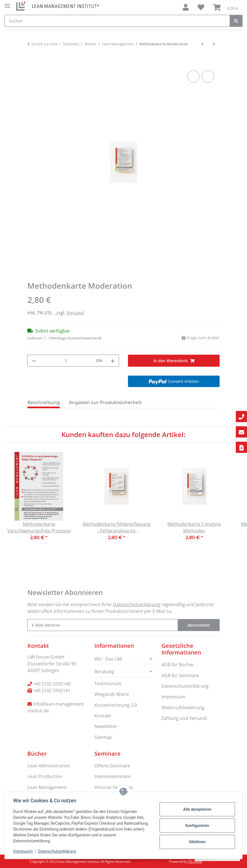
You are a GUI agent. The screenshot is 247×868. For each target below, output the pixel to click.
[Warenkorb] (226, 7)
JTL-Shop (195, 861)
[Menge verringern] (34, 361)
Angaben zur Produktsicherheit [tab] (105, 403)
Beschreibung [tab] (44, 403)
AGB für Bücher (178, 665)
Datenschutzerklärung (58, 851)
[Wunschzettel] (201, 7)
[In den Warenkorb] (32, 63)
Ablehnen (197, 842)
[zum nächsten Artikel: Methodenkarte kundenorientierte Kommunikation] (214, 44)
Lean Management (47, 787)
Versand (75, 313)
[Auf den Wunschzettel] (208, 77)
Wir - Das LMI (108, 659)
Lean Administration (49, 766)
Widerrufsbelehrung (183, 708)
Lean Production (45, 776)
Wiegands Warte (112, 694)
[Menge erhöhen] (113, 361)
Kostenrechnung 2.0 (116, 705)
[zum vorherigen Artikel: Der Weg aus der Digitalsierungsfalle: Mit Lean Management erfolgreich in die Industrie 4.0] (202, 44)
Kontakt (103, 716)
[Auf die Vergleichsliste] (193, 77)
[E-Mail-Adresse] (103, 625)
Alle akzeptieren (197, 809)
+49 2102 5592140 (52, 684)
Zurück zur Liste (44, 44)
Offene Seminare (112, 766)
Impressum (23, 851)
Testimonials (108, 684)
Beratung (104, 672)
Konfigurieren (197, 826)
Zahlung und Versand (184, 718)
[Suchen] (117, 21)
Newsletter (106, 726)
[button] (186, 7)
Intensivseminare (113, 776)
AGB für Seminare (180, 675)
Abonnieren (199, 625)
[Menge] (66, 361)
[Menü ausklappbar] (7, 3)
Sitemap (103, 737)
